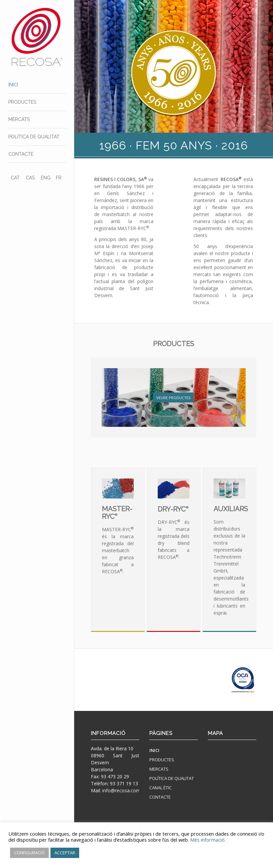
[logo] (37, 37)
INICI (154, 750)
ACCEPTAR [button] (65, 853)
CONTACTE (160, 797)
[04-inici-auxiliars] (229, 489)
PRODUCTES (174, 344)
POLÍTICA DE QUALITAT (172, 778)
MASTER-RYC (117, 513)
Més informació (207, 840)
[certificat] (243, 680)
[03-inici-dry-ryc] (174, 489)
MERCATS (159, 769)
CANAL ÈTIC (161, 788)
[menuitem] (37, 85)
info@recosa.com (121, 790)
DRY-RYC (173, 509)
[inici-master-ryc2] (118, 489)
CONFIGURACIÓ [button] (29, 853)
